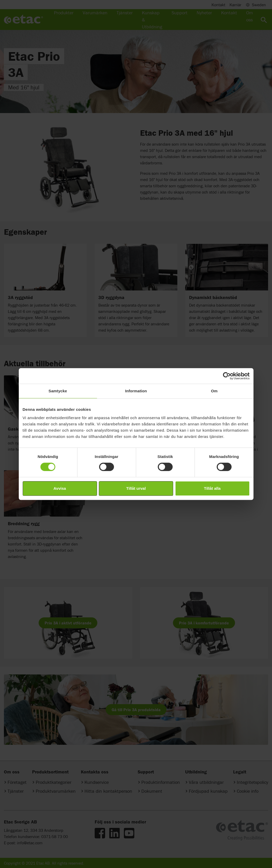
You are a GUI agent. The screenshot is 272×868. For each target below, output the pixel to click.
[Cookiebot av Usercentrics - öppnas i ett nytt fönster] (227, 376)
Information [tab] (136, 391)
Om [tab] (214, 391)
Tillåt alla (212, 488)
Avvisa (60, 488)
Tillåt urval (136, 488)
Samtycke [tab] (58, 391)
